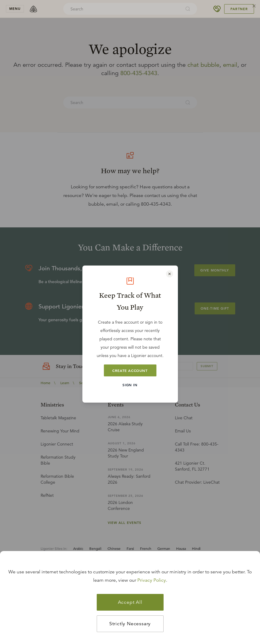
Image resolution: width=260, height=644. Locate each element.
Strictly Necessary (130, 624)
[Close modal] (170, 274)
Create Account (130, 370)
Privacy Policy (152, 580)
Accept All (130, 602)
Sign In (130, 385)
